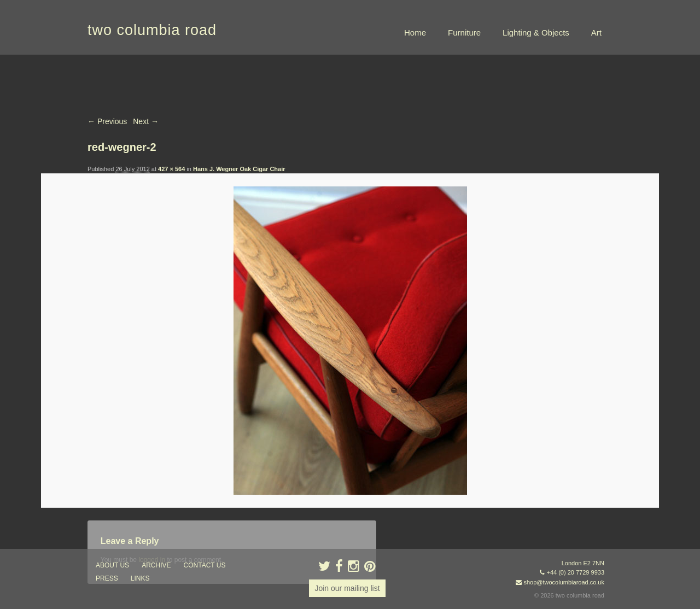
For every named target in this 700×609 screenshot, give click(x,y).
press (107, 578)
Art (596, 33)
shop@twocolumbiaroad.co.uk (564, 582)
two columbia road (152, 30)
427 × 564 (171, 169)
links (140, 578)
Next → (146, 121)
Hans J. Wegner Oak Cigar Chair (239, 169)
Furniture (464, 33)
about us (112, 565)
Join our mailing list (347, 588)
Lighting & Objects (536, 33)
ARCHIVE (156, 565)
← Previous (107, 121)
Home (415, 33)
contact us (205, 565)
